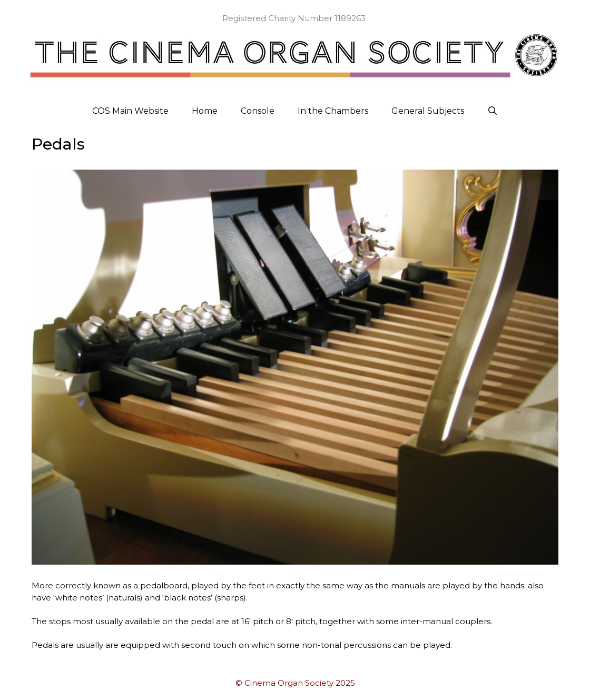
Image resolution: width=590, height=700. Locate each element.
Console (258, 111)
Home (205, 111)
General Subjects (428, 111)
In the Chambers (333, 111)
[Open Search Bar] (493, 111)
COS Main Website (130, 111)
